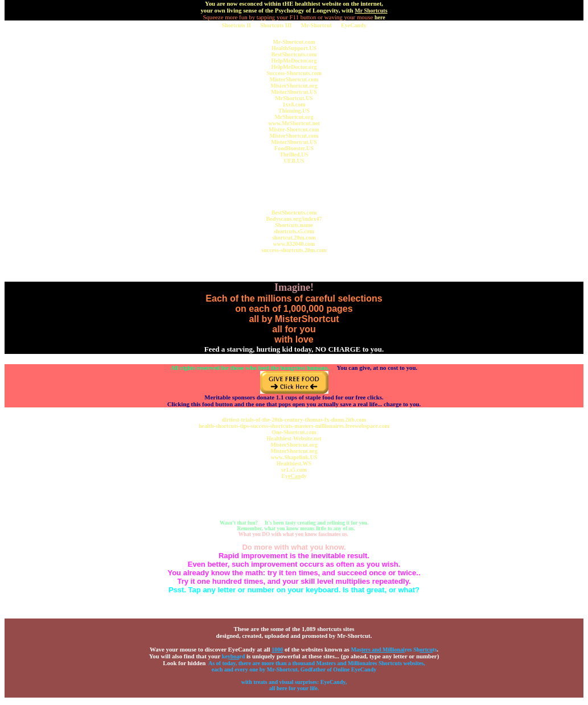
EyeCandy (353, 25)
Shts (425, 650)
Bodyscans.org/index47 (294, 219)
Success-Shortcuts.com (294, 73)
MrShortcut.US (294, 98)
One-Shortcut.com (294, 432)
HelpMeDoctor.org (294, 61)
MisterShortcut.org (294, 86)
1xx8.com (294, 104)
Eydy (294, 476)
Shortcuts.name (294, 225)
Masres (381, 650)
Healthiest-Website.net (294, 438)
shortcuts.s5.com (294, 231)
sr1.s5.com (294, 470)
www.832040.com (294, 244)
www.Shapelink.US (294, 457)
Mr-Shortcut (316, 25)
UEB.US (294, 161)
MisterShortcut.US (294, 92)
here (380, 17)
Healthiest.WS (294, 463)
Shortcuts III (276, 25)
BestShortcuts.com (294, 54)
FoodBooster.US (294, 148)
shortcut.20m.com (294, 238)
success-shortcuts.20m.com (294, 250)
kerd (234, 656)
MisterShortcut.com (294, 79)
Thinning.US (294, 111)
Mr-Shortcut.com (294, 42)
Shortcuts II (237, 25)
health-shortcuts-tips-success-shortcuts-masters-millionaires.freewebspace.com (294, 426)
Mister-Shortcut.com (294, 129)
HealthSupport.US (294, 48)
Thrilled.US (294, 154)
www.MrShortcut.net (294, 123)
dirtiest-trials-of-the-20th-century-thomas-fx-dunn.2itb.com (294, 420)
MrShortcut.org (294, 117)
